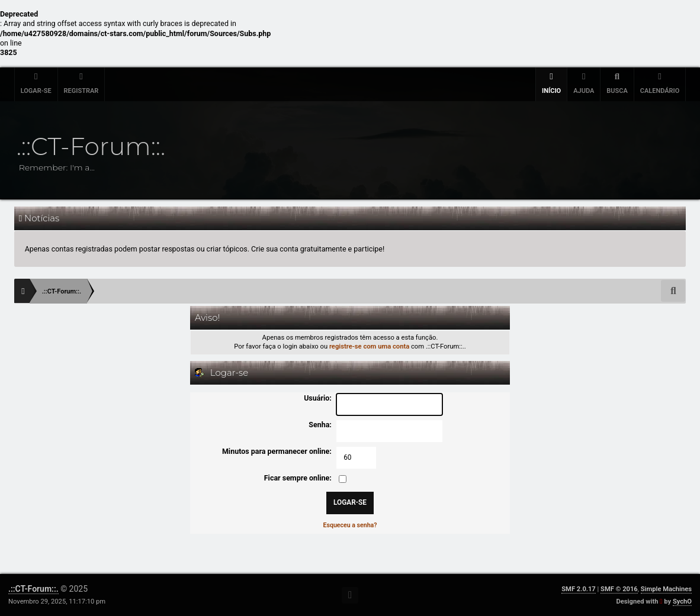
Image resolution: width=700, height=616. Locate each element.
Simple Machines (666, 589)
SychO (682, 602)
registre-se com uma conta (369, 346)
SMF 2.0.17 (578, 589)
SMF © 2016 (619, 589)
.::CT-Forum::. (33, 589)
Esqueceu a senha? (350, 525)
